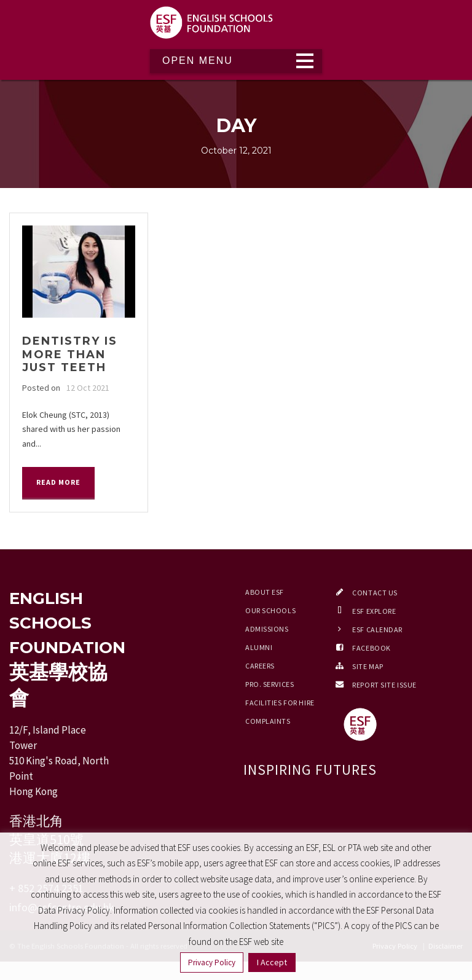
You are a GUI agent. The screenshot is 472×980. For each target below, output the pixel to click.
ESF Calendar (377, 629)
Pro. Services (269, 684)
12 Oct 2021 (88, 388)
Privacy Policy (212, 962)
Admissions (267, 629)
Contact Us (375, 593)
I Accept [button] (272, 962)
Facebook (371, 648)
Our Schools (270, 610)
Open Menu (198, 61)
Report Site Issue (384, 685)
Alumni (259, 647)
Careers (260, 666)
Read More (58, 482)
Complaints (268, 721)
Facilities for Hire (280, 703)
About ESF (265, 592)
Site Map (368, 666)
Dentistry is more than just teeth (70, 354)
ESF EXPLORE (374, 611)
